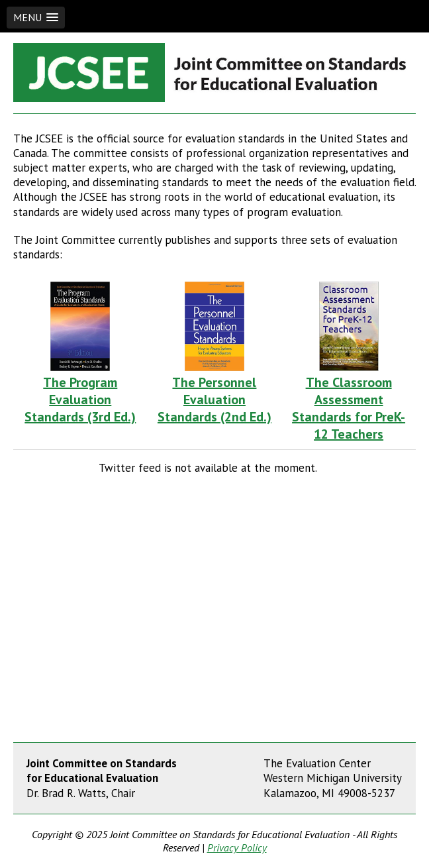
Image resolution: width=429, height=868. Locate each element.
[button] (36, 18)
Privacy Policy (237, 847)
